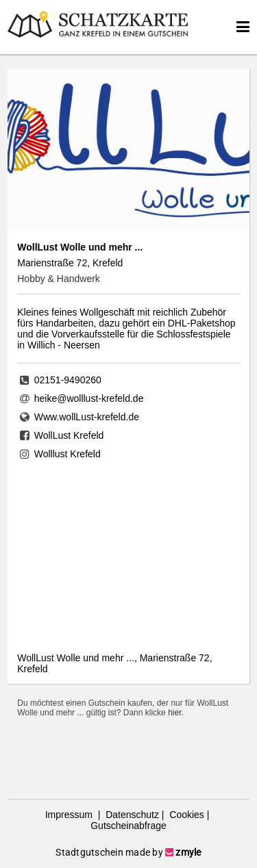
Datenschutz (131, 815)
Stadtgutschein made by (128, 852)
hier (174, 713)
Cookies (185, 815)
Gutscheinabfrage (128, 826)
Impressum (70, 815)
